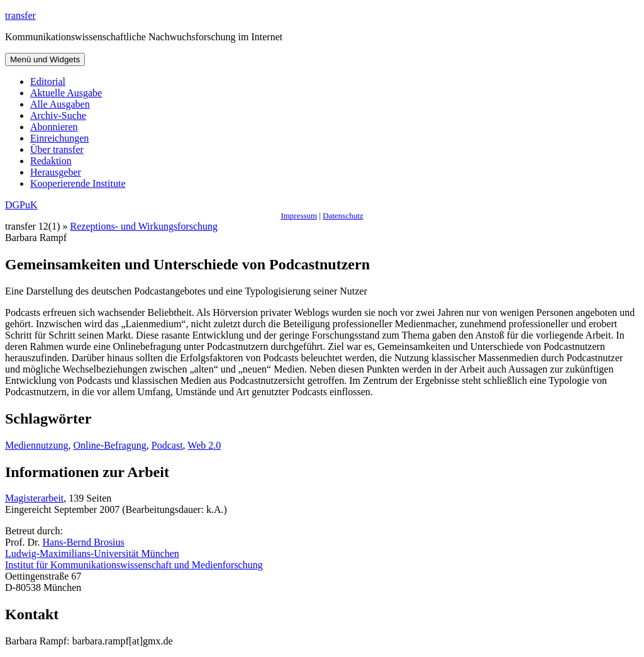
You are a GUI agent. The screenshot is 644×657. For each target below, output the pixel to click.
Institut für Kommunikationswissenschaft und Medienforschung (134, 565)
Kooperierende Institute (78, 183)
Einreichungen (59, 138)
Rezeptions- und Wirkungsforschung (144, 226)
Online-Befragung (109, 445)
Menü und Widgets (45, 59)
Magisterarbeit (34, 498)
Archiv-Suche (58, 115)
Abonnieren (54, 127)
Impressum (299, 216)
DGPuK (21, 205)
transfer (20, 15)
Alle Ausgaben (60, 104)
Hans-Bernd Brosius (84, 542)
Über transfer (57, 149)
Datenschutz (343, 216)
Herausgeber (56, 172)
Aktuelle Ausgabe (66, 93)
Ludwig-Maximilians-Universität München (92, 553)
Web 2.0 (204, 445)
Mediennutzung (36, 445)
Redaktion (51, 161)
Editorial (48, 81)
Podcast (167, 445)
